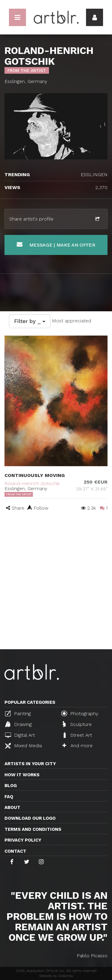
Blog (11, 786)
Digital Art (20, 735)
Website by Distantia (56, 976)
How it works (22, 775)
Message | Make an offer (56, 245)
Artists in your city (30, 764)
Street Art (77, 735)
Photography (80, 713)
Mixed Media (23, 746)
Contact (15, 851)
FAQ (9, 797)
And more (78, 746)
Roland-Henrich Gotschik (32, 483)
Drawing (18, 724)
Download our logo (30, 818)
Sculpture (77, 724)
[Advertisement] (56, 590)
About (12, 807)
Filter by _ (30, 321)
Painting (18, 713)
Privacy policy (23, 840)
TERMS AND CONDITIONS (33, 829)
